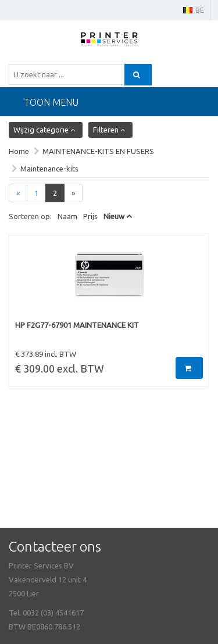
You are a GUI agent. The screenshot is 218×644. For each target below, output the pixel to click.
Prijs (90, 216)
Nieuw (114, 216)
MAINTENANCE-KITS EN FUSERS (98, 151)
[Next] (73, 193)
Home (19, 151)
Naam (67, 216)
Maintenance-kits (49, 169)
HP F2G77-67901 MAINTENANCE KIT (77, 325)
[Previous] (18, 193)
